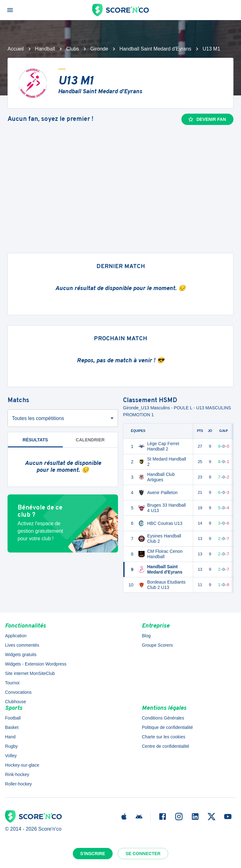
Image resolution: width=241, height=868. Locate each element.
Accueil (16, 49)
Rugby (11, 746)
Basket (12, 727)
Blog (146, 636)
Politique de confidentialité (167, 727)
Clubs (73, 49)
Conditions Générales (163, 718)
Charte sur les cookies (164, 737)
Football (13, 718)
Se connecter (143, 854)
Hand (10, 737)
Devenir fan (207, 119)
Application (16, 636)
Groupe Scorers (157, 645)
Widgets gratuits (21, 655)
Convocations (18, 692)
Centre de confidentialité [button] (166, 746)
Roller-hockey (19, 784)
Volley (11, 756)
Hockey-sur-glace (22, 765)
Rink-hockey (17, 774)
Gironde (99, 49)
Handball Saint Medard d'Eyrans (155, 49)
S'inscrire (93, 854)
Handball (45, 49)
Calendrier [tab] (90, 440)
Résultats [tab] (35, 440)
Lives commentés (22, 645)
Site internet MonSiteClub (30, 673)
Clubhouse (16, 702)
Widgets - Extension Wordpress (36, 664)
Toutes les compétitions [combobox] (38, 418)
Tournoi (12, 683)
